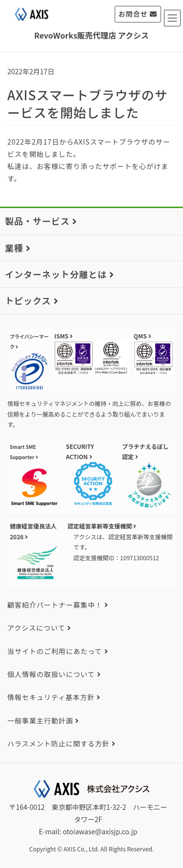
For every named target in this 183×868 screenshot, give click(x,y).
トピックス (28, 300)
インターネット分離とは (56, 274)
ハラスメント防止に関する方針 (59, 743)
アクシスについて (36, 628)
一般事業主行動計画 (40, 720)
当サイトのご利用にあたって (55, 651)
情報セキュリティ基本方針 (51, 697)
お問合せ (133, 14)
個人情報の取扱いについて (51, 674)
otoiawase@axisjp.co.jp (100, 831)
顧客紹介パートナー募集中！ (55, 605)
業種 (14, 248)
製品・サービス (37, 221)
